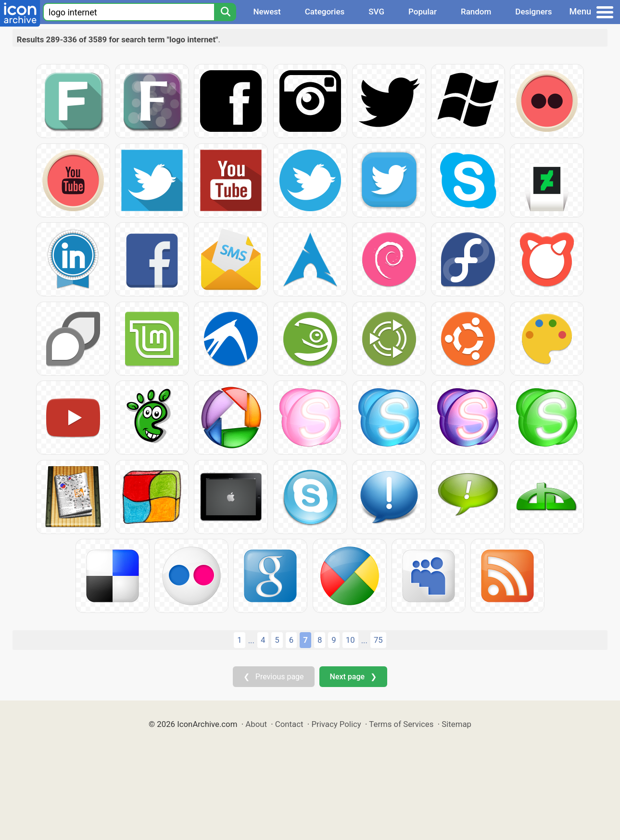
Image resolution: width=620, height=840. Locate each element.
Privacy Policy (336, 724)
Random (476, 12)
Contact (289, 724)
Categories (325, 12)
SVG (376, 12)
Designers (533, 12)
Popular (423, 12)
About (256, 724)
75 (378, 640)
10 (350, 640)
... (251, 640)
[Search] (225, 12)
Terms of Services (401, 724)
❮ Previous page (274, 677)
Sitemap (456, 724)
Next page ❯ (353, 677)
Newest (267, 12)
